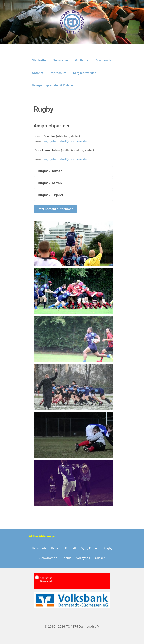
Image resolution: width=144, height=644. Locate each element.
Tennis (67, 558)
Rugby (108, 548)
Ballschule (39, 548)
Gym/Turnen (90, 548)
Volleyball (83, 558)
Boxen (56, 548)
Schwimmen (48, 558)
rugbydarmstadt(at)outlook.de (65, 141)
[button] (73, 171)
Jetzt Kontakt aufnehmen (55, 209)
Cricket (100, 558)
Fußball (70, 548)
